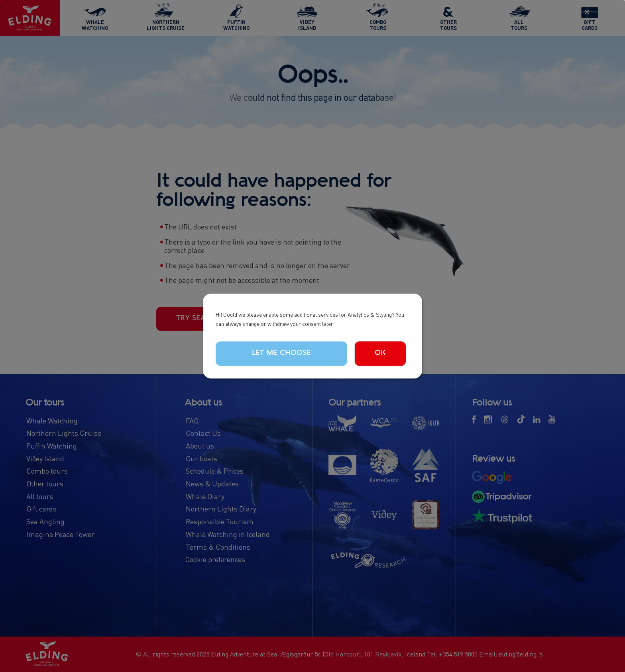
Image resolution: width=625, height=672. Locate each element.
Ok (380, 353)
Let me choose (281, 353)
